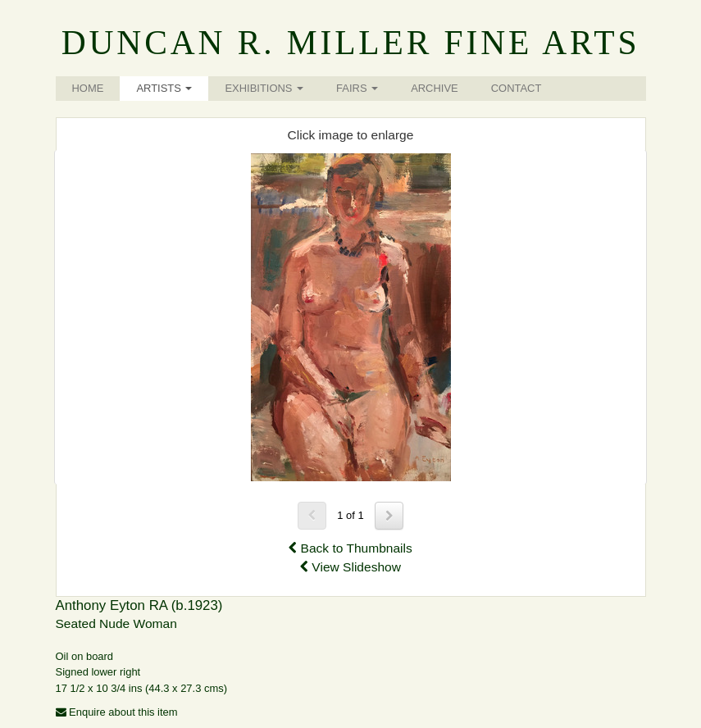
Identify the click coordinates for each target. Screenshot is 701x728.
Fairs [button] (357, 88)
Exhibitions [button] (264, 88)
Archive (435, 88)
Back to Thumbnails (350, 548)
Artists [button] (164, 88)
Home (88, 88)
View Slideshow (350, 567)
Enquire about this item (117, 712)
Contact (517, 88)
